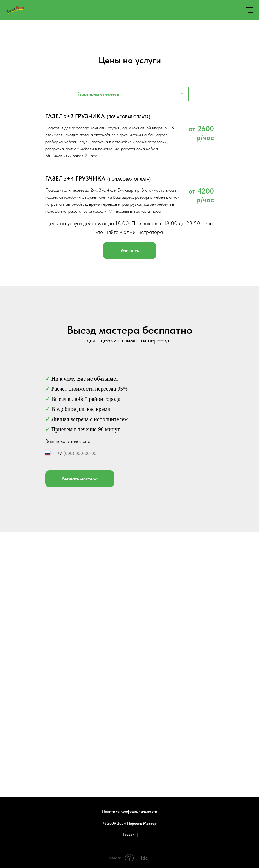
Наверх (130, 835)
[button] (130, 251)
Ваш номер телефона (68, 441)
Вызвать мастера (80, 479)
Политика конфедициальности (130, 811)
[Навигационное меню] (249, 10)
